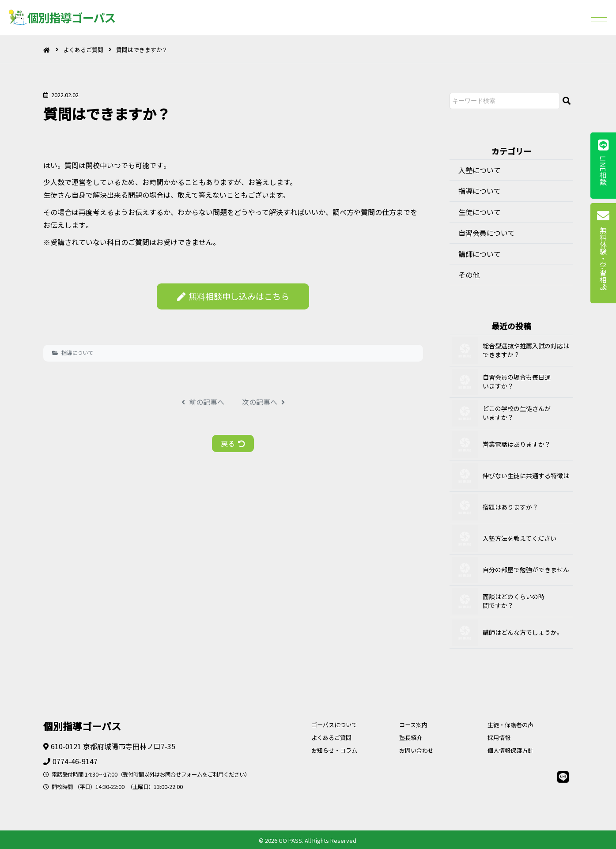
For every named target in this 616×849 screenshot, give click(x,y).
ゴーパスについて (334, 725)
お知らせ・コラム (334, 750)
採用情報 (499, 738)
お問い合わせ (416, 750)
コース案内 (413, 725)
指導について (77, 353)
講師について (480, 254)
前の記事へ (203, 402)
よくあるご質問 (83, 50)
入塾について (480, 170)
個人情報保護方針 (510, 750)
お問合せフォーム (181, 774)
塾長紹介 (411, 738)
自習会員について (487, 233)
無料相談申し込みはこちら (233, 296)
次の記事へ (263, 402)
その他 (469, 275)
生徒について (480, 212)
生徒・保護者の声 (510, 725)
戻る (233, 443)
